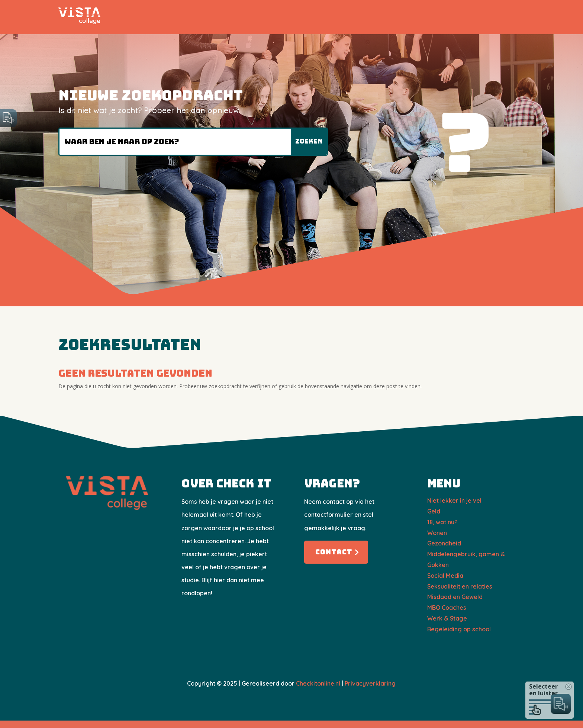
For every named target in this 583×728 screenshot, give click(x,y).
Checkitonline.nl (318, 683)
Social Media (445, 576)
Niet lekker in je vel (454, 500)
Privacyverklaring (370, 683)
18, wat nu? (442, 522)
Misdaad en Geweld (455, 597)
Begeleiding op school (459, 629)
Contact (334, 552)
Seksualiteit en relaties (460, 586)
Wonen (437, 533)
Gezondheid (444, 543)
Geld (434, 511)
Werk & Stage (447, 618)
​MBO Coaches (447, 608)
